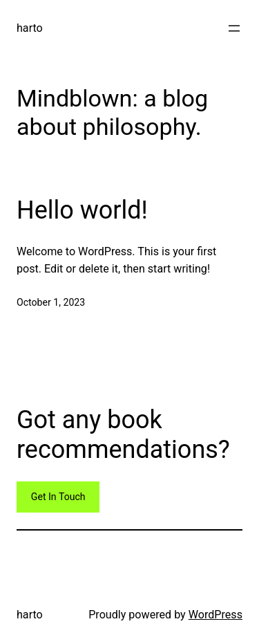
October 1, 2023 (51, 302)
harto (30, 28)
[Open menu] (234, 28)
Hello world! (82, 210)
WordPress (215, 615)
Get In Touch (58, 497)
